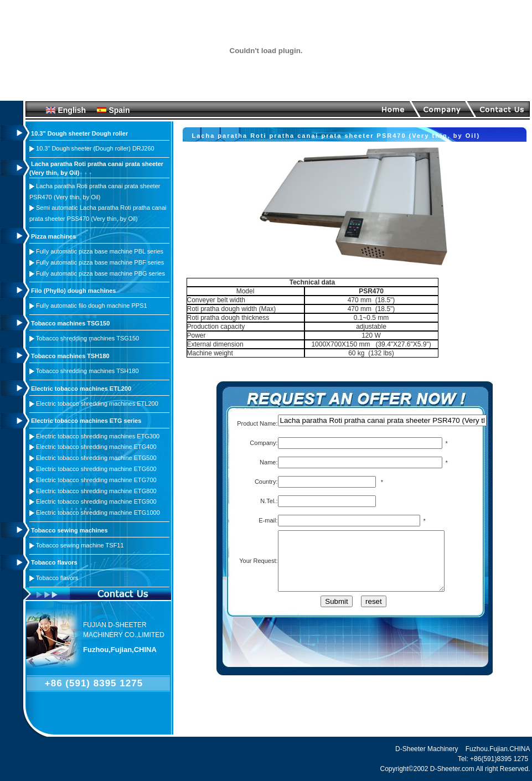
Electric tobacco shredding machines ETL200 (97, 404)
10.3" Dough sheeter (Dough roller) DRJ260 (95, 148)
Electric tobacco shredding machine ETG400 (96, 447)
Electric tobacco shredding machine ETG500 (96, 458)
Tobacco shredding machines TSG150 (87, 338)
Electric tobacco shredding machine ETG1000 (98, 513)
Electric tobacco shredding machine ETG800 (96, 491)
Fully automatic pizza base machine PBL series (100, 251)
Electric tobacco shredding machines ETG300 (98, 436)
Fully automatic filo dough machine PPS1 (92, 306)
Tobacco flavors (57, 578)
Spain (119, 110)
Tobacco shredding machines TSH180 (87, 371)
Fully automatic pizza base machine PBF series (100, 262)
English (72, 110)
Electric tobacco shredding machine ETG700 (96, 480)
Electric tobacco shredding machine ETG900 (96, 501)
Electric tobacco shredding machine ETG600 (96, 469)
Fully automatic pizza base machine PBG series (100, 273)
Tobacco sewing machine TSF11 (80, 545)
